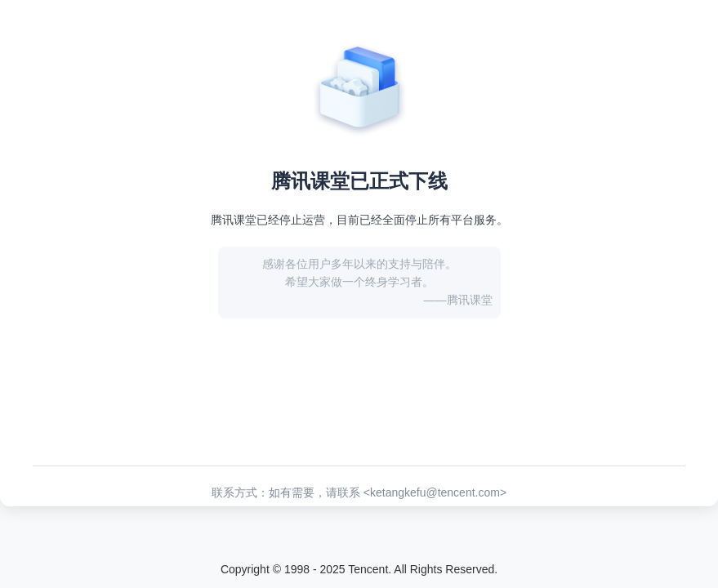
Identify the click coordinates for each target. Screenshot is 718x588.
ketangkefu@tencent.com (435, 492)
